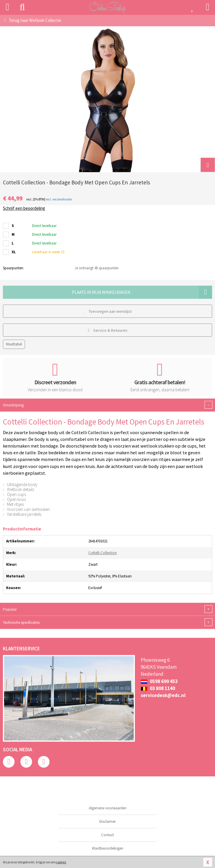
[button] (208, 165)
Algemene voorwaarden (108, 808)
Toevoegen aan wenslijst (107, 311)
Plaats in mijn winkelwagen (142, 292)
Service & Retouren (107, 330)
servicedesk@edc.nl (163, 695)
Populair (107, 609)
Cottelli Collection (103, 553)
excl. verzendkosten (59, 199)
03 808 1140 (158, 688)
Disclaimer (107, 821)
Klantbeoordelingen (108, 848)
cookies (61, 862)
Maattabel (14, 344)
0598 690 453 (159, 681)
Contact (107, 835)
